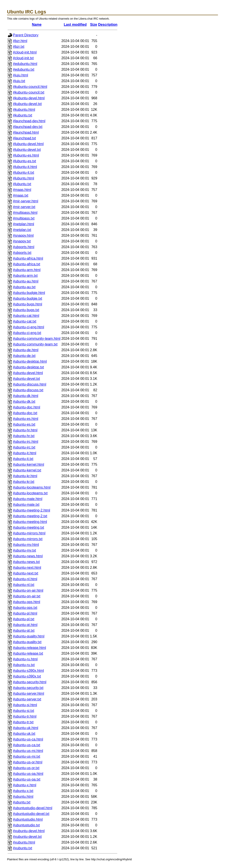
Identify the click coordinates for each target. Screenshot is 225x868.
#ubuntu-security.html (30, 682)
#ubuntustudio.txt (26, 825)
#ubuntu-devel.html (28, 373)
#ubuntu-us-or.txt (26, 768)
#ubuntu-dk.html (26, 396)
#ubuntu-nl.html (25, 579)
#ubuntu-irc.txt (24, 447)
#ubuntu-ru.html (25, 659)
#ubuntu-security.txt (28, 688)
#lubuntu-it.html (25, 167)
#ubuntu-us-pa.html (28, 774)
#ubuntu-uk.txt (24, 734)
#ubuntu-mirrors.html (29, 533)
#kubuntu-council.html (30, 87)
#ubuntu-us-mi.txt (27, 756)
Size (94, 25)
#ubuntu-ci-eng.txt (27, 333)
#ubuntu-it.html (25, 453)
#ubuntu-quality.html (29, 636)
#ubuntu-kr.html (25, 476)
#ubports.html (24, 247)
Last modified (75, 25)
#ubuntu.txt (22, 802)
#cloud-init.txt (23, 58)
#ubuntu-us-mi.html (28, 751)
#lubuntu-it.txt (24, 173)
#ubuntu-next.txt (26, 573)
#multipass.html (25, 213)
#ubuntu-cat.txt (25, 321)
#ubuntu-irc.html (26, 442)
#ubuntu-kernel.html (28, 464)
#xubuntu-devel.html (29, 831)
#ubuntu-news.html (28, 556)
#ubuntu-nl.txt (24, 585)
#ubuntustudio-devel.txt (31, 814)
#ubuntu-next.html (27, 568)
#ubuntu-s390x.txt (27, 676)
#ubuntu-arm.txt (25, 276)
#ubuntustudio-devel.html (33, 808)
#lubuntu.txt (22, 184)
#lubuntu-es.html (26, 155)
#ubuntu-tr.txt (23, 722)
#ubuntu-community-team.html (37, 339)
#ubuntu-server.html (28, 693)
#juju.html (20, 75)
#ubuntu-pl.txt (24, 619)
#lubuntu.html (24, 178)
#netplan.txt (22, 230)
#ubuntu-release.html (29, 648)
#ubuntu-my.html (26, 545)
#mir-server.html (26, 201)
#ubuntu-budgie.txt (28, 298)
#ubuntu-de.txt (24, 356)
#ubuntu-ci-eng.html (28, 327)
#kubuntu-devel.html (29, 98)
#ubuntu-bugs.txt (26, 310)
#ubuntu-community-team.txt (35, 344)
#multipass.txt (24, 218)
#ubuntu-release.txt (28, 653)
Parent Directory (26, 35)
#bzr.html (20, 41)
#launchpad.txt (24, 138)
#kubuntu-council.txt (29, 92)
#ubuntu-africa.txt (27, 264)
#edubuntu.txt (24, 69)
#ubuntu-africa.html (28, 258)
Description (108, 25)
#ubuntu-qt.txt (24, 631)
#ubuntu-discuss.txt (28, 390)
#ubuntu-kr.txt (24, 482)
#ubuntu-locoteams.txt (30, 493)
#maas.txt (21, 195)
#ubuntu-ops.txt (25, 608)
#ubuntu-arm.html (27, 270)
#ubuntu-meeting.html (30, 522)
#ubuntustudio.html (28, 819)
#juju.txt (19, 81)
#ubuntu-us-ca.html (28, 739)
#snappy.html (23, 235)
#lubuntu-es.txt (24, 161)
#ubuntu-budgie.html (29, 293)
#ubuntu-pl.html (25, 613)
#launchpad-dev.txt (28, 127)
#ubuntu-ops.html (27, 602)
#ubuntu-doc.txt (25, 413)
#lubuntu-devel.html (28, 144)
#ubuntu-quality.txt (27, 642)
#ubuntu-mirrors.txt (28, 539)
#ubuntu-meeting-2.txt (30, 516)
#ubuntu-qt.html (25, 625)
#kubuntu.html (24, 110)
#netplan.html (24, 224)
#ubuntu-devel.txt (26, 379)
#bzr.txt (19, 47)
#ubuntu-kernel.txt (27, 470)
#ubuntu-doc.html (27, 407)
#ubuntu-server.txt (27, 699)
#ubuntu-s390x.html (28, 671)
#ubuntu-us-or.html (28, 762)
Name (37, 25)
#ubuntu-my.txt (24, 550)
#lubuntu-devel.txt (27, 150)
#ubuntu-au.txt (24, 287)
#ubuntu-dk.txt (24, 402)
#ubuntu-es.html (26, 419)
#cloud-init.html (25, 52)
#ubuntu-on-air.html (28, 590)
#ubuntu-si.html (25, 705)
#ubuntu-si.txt (24, 711)
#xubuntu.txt (23, 848)
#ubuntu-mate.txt (26, 505)
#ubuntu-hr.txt (24, 436)
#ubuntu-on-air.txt (27, 596)
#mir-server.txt (24, 207)
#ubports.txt (22, 253)
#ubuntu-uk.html (26, 728)
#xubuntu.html (24, 842)
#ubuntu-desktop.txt (28, 367)
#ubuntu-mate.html (28, 499)
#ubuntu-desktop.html (30, 361)
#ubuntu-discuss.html (30, 384)
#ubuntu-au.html (26, 281)
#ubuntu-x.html (25, 785)
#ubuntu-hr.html (25, 430)
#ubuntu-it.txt (23, 459)
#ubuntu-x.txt (23, 791)
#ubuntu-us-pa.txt (27, 779)
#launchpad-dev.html (29, 121)
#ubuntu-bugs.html (28, 304)
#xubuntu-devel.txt (27, 837)
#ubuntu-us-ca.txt (27, 745)
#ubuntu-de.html (26, 350)
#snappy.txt (22, 241)
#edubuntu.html (25, 64)
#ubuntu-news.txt (26, 562)
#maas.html (22, 190)
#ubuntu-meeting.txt (28, 527)
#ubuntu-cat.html (26, 316)
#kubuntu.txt (23, 115)
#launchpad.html (26, 132)
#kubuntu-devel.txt (27, 104)
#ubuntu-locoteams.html (32, 487)
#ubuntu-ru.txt (24, 665)
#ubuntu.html (23, 797)
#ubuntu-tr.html (25, 716)
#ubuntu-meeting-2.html (32, 510)
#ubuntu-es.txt (24, 424)
